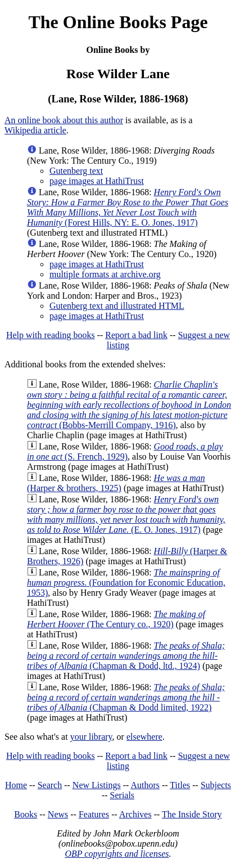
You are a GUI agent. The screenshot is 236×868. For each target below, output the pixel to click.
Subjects (216, 785)
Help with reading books (51, 335)
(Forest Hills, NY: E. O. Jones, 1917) (128, 207)
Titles (180, 785)
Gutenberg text (76, 171)
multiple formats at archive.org (105, 274)
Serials (122, 795)
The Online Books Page (118, 22)
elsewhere (144, 737)
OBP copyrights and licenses (117, 854)
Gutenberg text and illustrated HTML (117, 306)
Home (16, 785)
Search (50, 785)
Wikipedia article (35, 130)
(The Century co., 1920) (116, 619)
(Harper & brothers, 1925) (116, 483)
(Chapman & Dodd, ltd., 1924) (126, 656)
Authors (145, 785)
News (58, 814)
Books (26, 814)
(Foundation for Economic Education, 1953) (126, 583)
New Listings (97, 785)
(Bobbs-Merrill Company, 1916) (129, 405)
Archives (135, 814)
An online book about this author (64, 120)
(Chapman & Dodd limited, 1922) (126, 697)
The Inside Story (192, 814)
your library (91, 737)
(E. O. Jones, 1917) (126, 514)
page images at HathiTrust (97, 181)
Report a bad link (136, 335)
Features (94, 814)
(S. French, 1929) (125, 451)
